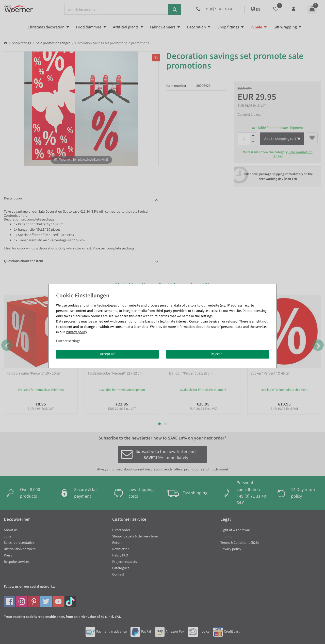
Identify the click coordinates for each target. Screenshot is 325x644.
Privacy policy (76, 332)
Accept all (107, 354)
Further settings (68, 341)
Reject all (218, 354)
